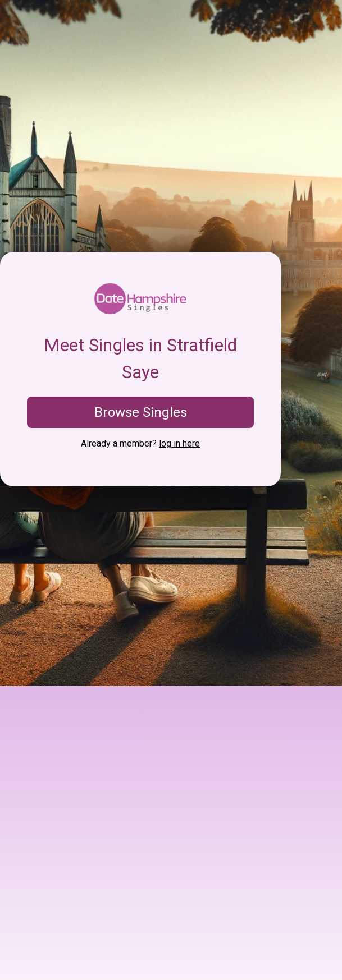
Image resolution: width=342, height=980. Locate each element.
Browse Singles (141, 412)
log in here (179, 443)
